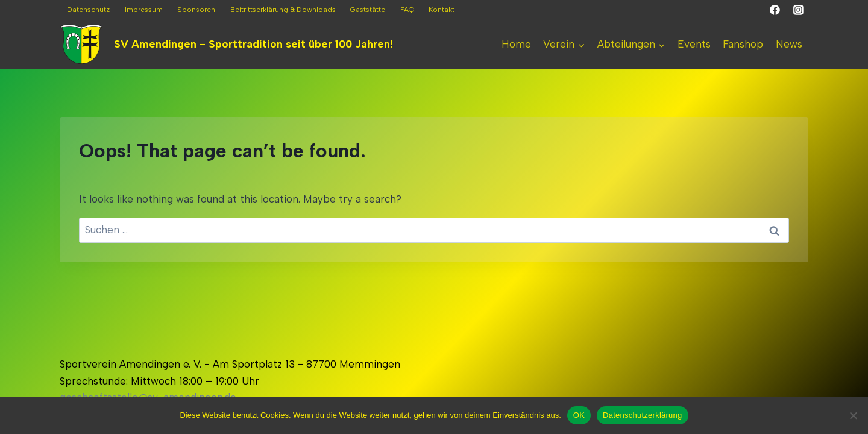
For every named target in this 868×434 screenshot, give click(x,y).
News (789, 44)
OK (579, 415)
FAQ (407, 10)
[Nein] (853, 415)
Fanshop (743, 44)
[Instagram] (798, 10)
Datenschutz (88, 10)
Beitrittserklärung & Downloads (283, 10)
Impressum (144, 10)
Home (516, 44)
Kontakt (442, 10)
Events (694, 44)
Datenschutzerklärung (642, 415)
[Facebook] (775, 10)
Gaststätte (368, 10)
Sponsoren (196, 10)
